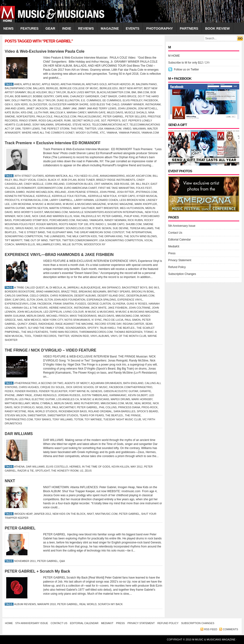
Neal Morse (143, 403)
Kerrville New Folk (102, 196)
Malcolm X (58, 112)
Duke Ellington (68, 100)
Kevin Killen (120, 467)
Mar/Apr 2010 (47, 604)
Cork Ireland (55, 184)
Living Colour (73, 312)
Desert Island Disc (111, 296)
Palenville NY (91, 216)
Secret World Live (86, 120)
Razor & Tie (26, 471)
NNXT (10, 481)
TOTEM (79, 419)
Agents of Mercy (77, 383)
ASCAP (130, 176)
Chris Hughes (29, 387)
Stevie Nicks (81, 125)
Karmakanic (118, 395)
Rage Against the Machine (74, 324)
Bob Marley (23, 96)
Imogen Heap (23, 514)
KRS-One (27, 112)
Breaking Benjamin (93, 292)
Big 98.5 (154, 287)
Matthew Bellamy (17, 403)
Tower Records (45, 336)
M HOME (174, 56)
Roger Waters (47, 224)
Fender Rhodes (26, 391)
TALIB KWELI (108, 328)
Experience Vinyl (130, 300)
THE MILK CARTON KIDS (82, 236)
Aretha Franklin (73, 84)
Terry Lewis (31, 129)
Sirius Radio (24, 228)
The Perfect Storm (55, 129)
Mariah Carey (76, 112)
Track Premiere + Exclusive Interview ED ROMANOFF (53, 143)
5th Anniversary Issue (182, 226)
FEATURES (29, 28)
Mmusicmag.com (56, 212)
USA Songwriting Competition (121, 240)
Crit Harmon (103, 184)
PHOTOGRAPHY (159, 28)
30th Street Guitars (29, 176)
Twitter (90, 129)
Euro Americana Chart (80, 188)
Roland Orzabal (100, 411)
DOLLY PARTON (21, 100)
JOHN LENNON (127, 108)
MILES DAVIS (115, 112)
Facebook (151, 100)
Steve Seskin (102, 228)
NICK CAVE (24, 216)
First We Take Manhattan (116, 188)
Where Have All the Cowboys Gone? (48, 133)
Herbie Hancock (61, 308)
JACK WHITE (99, 308)
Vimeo (127, 129)
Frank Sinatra (63, 304)
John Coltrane (140, 308)
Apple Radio (51, 84)
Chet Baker (109, 96)
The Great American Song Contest (99, 232)
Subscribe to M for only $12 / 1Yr (189, 63)
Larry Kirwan (84, 200)
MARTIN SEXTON (37, 208)
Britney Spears (119, 292)
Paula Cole (45, 116)
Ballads (39, 88)
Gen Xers (21, 104)
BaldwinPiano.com (18, 88)
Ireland (60, 192)
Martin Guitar (15, 208)
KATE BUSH (12, 112)
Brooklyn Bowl (143, 292)
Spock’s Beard (147, 411)
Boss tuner (86, 180)
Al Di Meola (54, 287)
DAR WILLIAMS (19, 434)
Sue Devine (121, 228)
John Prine (107, 192)
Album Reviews (25, 604)
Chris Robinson (61, 296)
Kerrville (43, 196)
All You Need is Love (84, 176)
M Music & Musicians (47, 204)
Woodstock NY (95, 244)
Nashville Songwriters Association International (106, 212)
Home (9, 623)
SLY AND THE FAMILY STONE (46, 328)
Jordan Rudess (69, 395)
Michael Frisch (57, 316)
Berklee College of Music (79, 88)
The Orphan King (110, 236)
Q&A (62, 561)
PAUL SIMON (133, 320)
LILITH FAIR (41, 112)
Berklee (52, 88)
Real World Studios (42, 411)
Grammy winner (132, 104)
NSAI (77, 216)
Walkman (139, 129)
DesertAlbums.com (140, 296)
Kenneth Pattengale (20, 196)
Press (172, 253)
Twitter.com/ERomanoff (80, 240)
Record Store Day (108, 324)
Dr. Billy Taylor (44, 100)
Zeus (88, 471)
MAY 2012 (136, 467)
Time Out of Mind (36, 240)
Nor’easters (26, 116)
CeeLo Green (39, 296)
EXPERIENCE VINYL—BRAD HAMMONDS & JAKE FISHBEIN (59, 255)
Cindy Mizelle (34, 184)
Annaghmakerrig (112, 176)
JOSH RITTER (125, 192)
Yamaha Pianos (129, 133)
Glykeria (119, 304)
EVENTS (133, 28)
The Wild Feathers (35, 332)
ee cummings (112, 100)
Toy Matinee (93, 419)
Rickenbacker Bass (73, 411)
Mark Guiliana (15, 316)
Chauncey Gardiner (84, 96)
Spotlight (43, 471)
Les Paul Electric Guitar (37, 399)
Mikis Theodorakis (83, 316)
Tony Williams (63, 419)
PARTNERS (189, 28)
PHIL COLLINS (108, 407)
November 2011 (25, 561)
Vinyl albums (100, 336)
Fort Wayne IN (79, 391)
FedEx (9, 391)
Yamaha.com (150, 133)
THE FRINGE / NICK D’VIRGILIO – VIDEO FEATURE (50, 350)
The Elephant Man (59, 232)
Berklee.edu (109, 88)
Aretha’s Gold (96, 84)
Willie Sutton (72, 244)
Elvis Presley (133, 100)
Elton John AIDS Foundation (65, 300)
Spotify (93, 328)
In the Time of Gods (96, 467)
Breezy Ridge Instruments (116, 180)
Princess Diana (129, 407)
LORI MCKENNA (21, 204)
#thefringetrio (26, 383)
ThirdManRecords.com (96, 332)
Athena (19, 467)
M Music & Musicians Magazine (84, 204)
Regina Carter (133, 324)
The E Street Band (32, 232)
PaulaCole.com (65, 116)
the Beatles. (126, 328)
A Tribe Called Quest (29, 287)
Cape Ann (62, 96)
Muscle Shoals (136, 112)
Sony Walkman (43, 125)
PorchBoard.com (62, 220)
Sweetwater (37, 415)
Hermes (75, 467)
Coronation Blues (79, 184)
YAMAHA (112, 133)
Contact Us (175, 233)
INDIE (67, 28)
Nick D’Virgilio (24, 407)
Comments (230, 629)
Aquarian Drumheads (106, 383)
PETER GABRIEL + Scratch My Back (37, 571)
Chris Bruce (127, 96)
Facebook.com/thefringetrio (131, 387)
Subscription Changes (182, 274)
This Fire (77, 129)
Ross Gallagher (51, 120)
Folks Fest (144, 188)
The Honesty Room (65, 471)
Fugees (81, 304)
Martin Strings (60, 208)
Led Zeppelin (53, 312)
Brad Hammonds (48, 292)
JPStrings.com (146, 192)
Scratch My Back (110, 604)
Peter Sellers (136, 116)
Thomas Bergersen (128, 332)
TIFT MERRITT (14, 240)
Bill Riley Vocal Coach (30, 180)
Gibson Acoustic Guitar (121, 391)
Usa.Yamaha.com (110, 129)
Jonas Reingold (45, 395)
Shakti (22, 328)
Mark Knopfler (146, 204)
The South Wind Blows (140, 236)
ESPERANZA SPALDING (101, 300)
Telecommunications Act (110, 125)
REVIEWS (86, 28)
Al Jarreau (71, 287)
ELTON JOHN (35, 300)
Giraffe (145, 391)
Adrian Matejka (56, 176)
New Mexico (32, 320)
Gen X (9, 104)
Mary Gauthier (84, 208)
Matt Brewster (107, 208)
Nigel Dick (43, 407)
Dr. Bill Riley (140, 184)
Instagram (153, 104)
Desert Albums (85, 296)
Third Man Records (64, 332)
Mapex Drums (120, 399)
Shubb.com (134, 224)
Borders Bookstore (20, 292)
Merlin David (36, 316)
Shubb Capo (116, 224)
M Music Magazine (120, 204)
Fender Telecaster (53, 391)
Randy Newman (115, 220)
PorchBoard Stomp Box (30, 220)
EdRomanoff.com (50, 188)
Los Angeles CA (68, 399)
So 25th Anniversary (49, 228)
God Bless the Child (105, 104)
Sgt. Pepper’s (111, 120)
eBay (8, 300)
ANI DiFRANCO (111, 287)
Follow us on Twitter (186, 69)
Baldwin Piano (146, 84)
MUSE (129, 403)
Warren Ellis (25, 244)
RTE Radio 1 (98, 224)
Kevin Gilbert (138, 395)
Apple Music (32, 84)
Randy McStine (16, 411)
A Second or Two (51, 383)
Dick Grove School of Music (87, 387)
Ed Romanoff (27, 188)
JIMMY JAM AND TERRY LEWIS (97, 108)
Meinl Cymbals (42, 403)
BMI (134, 92)
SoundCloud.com (78, 228)
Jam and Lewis (15, 108)
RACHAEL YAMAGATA (90, 220)
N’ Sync (97, 320)
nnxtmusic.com (106, 514)
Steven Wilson (15, 415)
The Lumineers (54, 236)
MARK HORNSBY (142, 399)
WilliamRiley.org (49, 244)
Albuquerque (90, 287)
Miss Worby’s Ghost (28, 212)
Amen (18, 84)
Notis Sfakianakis (77, 320)
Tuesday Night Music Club (122, 419)
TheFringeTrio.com (19, 419)
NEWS (8, 28)
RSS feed (211, 629)
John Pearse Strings (83, 192)
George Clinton (99, 304)
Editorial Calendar (179, 240)
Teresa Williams (142, 228)
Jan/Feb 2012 (43, 514)
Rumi (67, 120)
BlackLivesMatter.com (113, 92)
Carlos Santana (16, 296)
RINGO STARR (28, 120)
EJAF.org (19, 300)
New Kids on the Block (69, 514)
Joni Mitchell (148, 108)
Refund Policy (177, 267)
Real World (88, 604)
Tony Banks (43, 419)
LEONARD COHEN (107, 200)
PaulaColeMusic (90, 116)
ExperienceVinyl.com (20, 304)
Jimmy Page (24, 395)
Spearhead (63, 125)
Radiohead (46, 324)
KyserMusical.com (34, 200)
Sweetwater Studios (63, 415)
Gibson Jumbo (15, 192)
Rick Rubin (135, 220)
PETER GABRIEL (113, 116)
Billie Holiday (37, 92)
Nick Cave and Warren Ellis (52, 216)
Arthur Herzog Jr (121, 84)
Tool (28, 336)
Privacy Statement (180, 260)
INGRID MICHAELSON (40, 192)
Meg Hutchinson (132, 208)
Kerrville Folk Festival (69, 196)
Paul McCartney (64, 407)
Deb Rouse (122, 184)
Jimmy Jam (70, 108)
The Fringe (133, 415)
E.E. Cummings (91, 100)
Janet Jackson (37, 108)
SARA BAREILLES (124, 411)
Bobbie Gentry (43, 96)
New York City (53, 320)
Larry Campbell (61, 200)
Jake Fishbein (118, 308)
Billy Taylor (57, 92)
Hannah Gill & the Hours (30, 308)
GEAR (50, 28)
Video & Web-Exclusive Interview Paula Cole (45, 51)
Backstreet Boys (135, 287)
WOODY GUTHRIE (87, 133)
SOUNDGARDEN (76, 328)
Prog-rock (150, 407)
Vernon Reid (80, 336)
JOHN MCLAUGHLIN (29, 312)
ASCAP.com (144, 176)
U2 (81, 471)
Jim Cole (55, 108)
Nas (20, 320)
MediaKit (174, 246)
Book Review (217, 28)
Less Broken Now (132, 200)
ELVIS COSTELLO (57, 467)
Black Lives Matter (81, 92)
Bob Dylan (69, 180)
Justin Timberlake (95, 395)
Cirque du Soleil (52, 387)
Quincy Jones (27, 324)
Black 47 (54, 180)
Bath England (133, 383)
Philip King (132, 216)
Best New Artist (131, 88)
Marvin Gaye (97, 112)
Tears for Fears (92, 415)
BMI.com (143, 92)
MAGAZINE (110, 28)
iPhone (10, 395)
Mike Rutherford (87, 403)
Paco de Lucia (113, 320)
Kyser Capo (127, 196)
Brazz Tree (69, 292)
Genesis (97, 391)
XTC (102, 133)
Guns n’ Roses (137, 304)
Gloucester (38, 104)
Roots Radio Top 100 (73, 224)
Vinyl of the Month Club (128, 336)
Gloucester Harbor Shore (68, 104)
